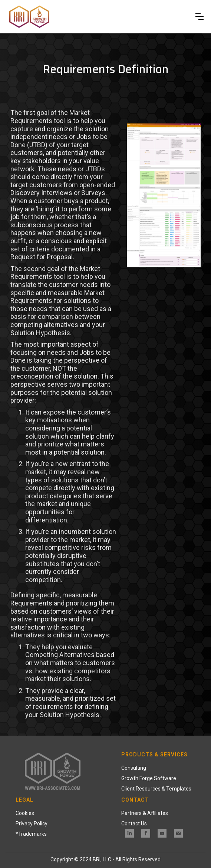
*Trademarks (31, 834)
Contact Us (134, 824)
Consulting (134, 768)
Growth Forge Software (149, 778)
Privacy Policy (32, 824)
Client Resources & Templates (156, 789)
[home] (30, 17)
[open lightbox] (164, 192)
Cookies (25, 813)
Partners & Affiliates (145, 813)
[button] (200, 17)
